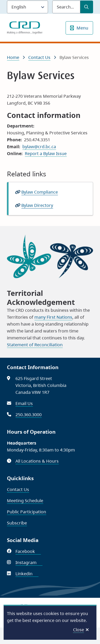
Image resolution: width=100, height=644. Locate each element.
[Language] (27, 7)
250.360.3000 (29, 415)
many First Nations (53, 317)
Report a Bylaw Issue (46, 153)
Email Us (24, 403)
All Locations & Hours (37, 461)
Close (79, 630)
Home (13, 57)
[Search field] (66, 7)
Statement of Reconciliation (35, 345)
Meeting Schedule (25, 501)
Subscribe (17, 523)
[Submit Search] (87, 7)
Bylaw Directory (37, 205)
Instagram (29, 562)
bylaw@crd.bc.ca (39, 147)
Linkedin (27, 574)
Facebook (28, 551)
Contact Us (39, 57)
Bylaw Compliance (40, 192)
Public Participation (27, 512)
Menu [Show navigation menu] (82, 28)
